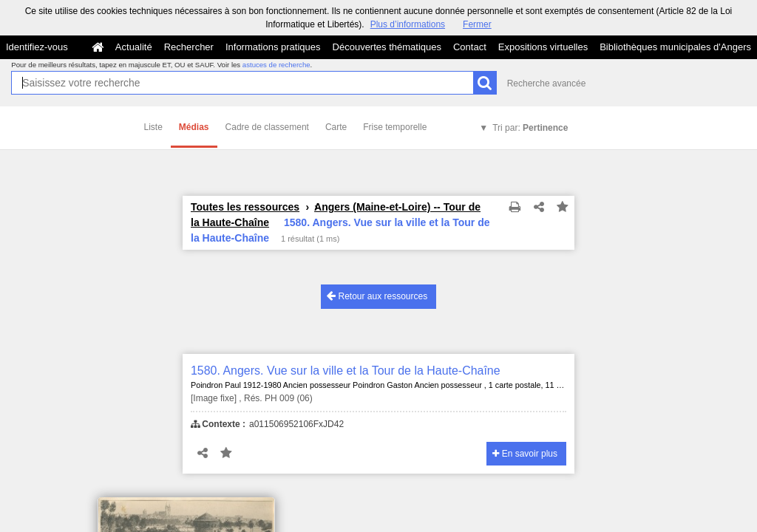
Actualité (134, 47)
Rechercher (189, 47)
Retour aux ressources (377, 296)
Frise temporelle (395, 127)
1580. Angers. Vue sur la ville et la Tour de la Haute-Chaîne (346, 371)
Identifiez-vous (37, 47)
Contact (470, 47)
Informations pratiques (273, 47)
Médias (194, 127)
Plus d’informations (408, 24)
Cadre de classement (267, 127)
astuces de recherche (276, 65)
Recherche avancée (547, 83)
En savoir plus (525, 454)
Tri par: (530, 128)
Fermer (477, 24)
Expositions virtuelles (543, 47)
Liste (153, 127)
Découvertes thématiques (387, 47)
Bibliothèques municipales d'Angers (675, 47)
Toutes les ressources (245, 207)
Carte (336, 127)
